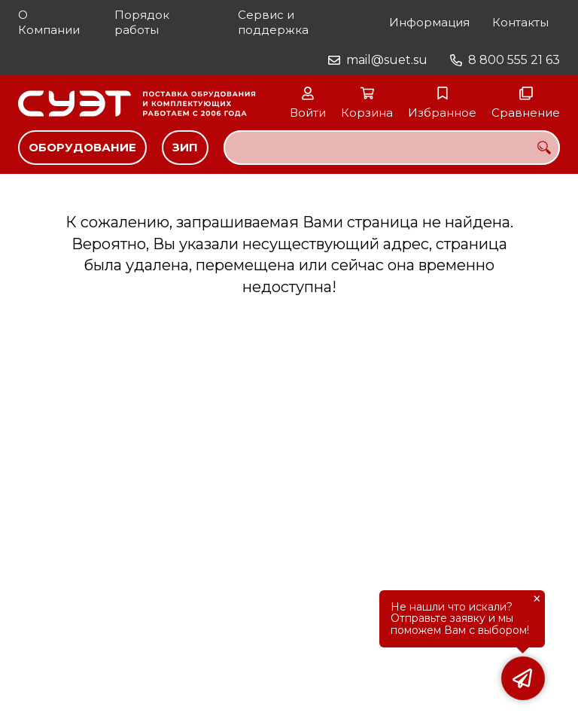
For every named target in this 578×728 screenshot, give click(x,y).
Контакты (520, 22)
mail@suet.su (387, 60)
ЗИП (185, 147)
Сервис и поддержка (273, 22)
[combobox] (392, 148)
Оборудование (82, 147)
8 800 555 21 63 (514, 60)
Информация (429, 22)
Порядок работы (142, 22)
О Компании (49, 22)
